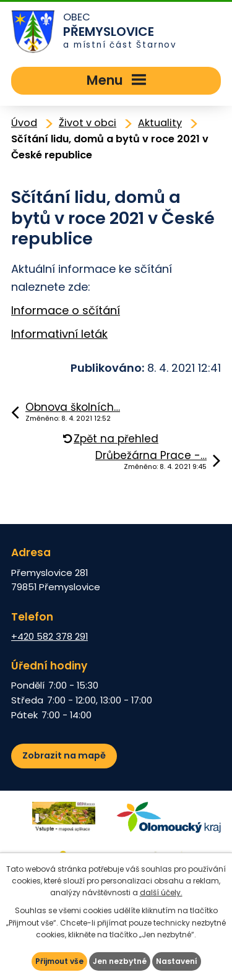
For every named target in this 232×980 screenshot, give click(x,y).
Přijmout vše (59, 961)
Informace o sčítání (66, 310)
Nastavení (177, 961)
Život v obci (88, 123)
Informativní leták (59, 334)
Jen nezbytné (120, 961)
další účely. (161, 892)
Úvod (24, 123)
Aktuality (160, 123)
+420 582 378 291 (49, 636)
